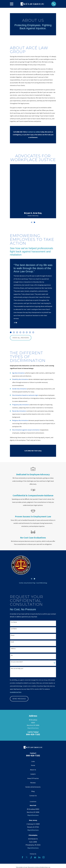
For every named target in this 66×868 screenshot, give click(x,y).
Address (13, 649)
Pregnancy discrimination (21, 405)
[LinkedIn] (39, 857)
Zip (12, 655)
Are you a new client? (17, 662)
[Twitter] (27, 857)
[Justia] (31, 857)
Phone (13, 635)
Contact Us (33, 796)
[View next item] (35, 222)
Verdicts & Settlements (33, 787)
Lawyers (33, 774)
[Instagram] (43, 857)
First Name (14, 622)
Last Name (14, 629)
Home (33, 765)
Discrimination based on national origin (25, 395)
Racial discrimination (19, 411)
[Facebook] (22, 857)
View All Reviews (21, 338)
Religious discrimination (20, 420)
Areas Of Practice (33, 778)
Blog (33, 791)
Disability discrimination (20, 379)
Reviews (33, 783)
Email (12, 642)
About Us (33, 770)
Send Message (19, 699)
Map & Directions (33, 728)
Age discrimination (18, 373)
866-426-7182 (33, 734)
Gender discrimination (19, 389)
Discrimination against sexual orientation (26, 430)
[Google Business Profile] (35, 857)
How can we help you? (17, 668)
